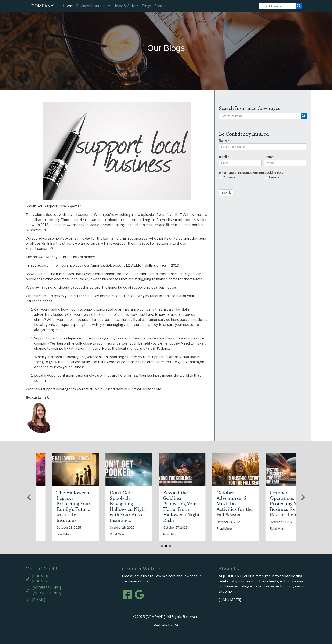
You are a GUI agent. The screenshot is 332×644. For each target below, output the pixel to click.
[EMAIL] (39, 600)
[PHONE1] (40, 576)
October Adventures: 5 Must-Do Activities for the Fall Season (268, 504)
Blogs (146, 6)
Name (224, 141)
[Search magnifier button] (299, 6)
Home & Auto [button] (125, 6)
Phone (269, 157)
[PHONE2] (40, 581)
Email (224, 157)
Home (69, 6)
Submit (226, 193)
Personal (272, 177)
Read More (44, 529)
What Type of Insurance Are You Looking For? (251, 173)
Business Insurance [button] (92, 6)
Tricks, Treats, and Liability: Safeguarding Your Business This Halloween (53, 504)
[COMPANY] (43, 6)
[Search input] (279, 6)
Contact (161, 6)
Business (227, 177)
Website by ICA (166, 625)
